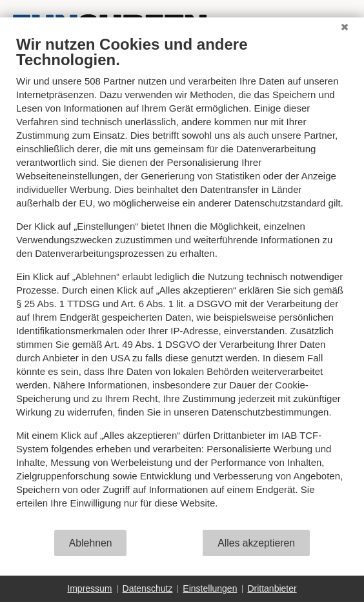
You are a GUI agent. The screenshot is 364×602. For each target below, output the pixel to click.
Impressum (89, 588)
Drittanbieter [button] (272, 588)
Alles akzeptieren (256, 543)
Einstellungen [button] (210, 588)
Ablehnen (91, 543)
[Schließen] (345, 27)
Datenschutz (148, 588)
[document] (182, 282)
